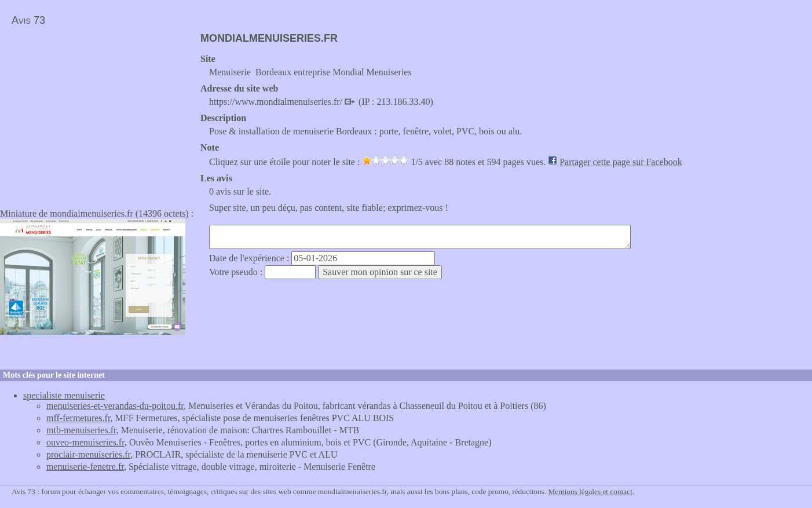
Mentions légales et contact (590, 491)
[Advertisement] (97, 114)
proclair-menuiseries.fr (88, 454)
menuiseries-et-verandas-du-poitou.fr (115, 406)
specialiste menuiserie (64, 395)
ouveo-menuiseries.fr (85, 442)
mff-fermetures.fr (78, 418)
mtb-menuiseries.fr (81, 430)
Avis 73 (28, 20)
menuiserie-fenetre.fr (85, 467)
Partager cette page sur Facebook (621, 162)
